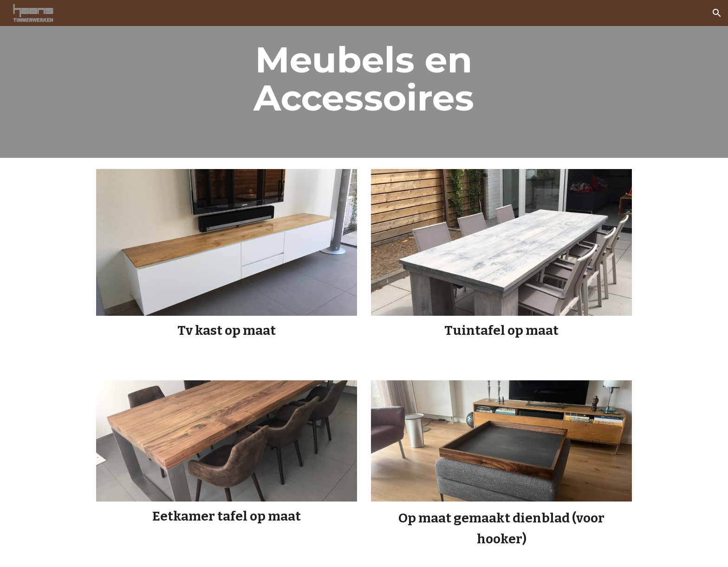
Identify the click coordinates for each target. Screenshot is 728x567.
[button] (717, 13)
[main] (364, 79)
